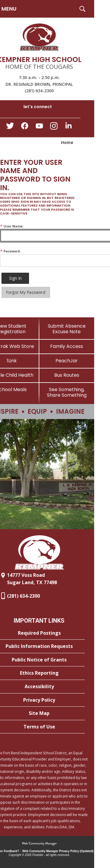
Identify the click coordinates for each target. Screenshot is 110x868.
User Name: (12, 226)
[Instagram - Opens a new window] (54, 128)
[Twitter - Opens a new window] (10, 127)
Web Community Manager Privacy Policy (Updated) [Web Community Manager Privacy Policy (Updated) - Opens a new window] (58, 851)
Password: (10, 251)
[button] (82, 9)
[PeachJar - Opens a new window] (67, 361)
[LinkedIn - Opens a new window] (69, 127)
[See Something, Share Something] (67, 392)
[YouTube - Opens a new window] (39, 127)
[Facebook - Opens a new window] (25, 128)
